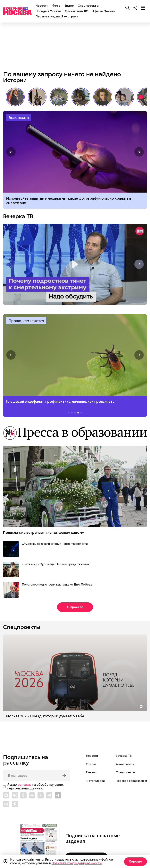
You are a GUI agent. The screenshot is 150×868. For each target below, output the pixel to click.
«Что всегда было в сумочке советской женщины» (81, 97)
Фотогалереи (95, 781)
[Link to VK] (15, 795)
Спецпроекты (88, 6)
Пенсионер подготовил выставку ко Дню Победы (57, 585)
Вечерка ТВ (18, 216)
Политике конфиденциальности (77, 863)
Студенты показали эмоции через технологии (55, 544)
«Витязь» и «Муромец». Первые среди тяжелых (56, 564)
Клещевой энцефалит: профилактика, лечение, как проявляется (75, 355)
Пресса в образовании (131, 781)
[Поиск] (128, 8)
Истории (15, 80)
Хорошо (135, 861)
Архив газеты (125, 764)
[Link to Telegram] (49, 795)
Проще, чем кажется (26, 321)
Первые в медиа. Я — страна (57, 16)
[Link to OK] (23, 795)
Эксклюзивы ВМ (77, 11)
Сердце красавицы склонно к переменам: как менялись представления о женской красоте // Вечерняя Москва (15, 97)
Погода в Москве (48, 11)
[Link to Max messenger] (6, 795)
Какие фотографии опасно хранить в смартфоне (75, 152)
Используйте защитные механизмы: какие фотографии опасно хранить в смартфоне (69, 201)
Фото (56, 6)
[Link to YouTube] (41, 795)
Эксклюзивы (19, 118)
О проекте (75, 607)
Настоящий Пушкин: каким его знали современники (103, 97)
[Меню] (143, 8)
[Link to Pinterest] (15, 804)
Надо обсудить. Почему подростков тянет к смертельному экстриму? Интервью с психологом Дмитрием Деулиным (75, 264)
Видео (69, 6)
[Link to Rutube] (6, 804)
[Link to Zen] (32, 795)
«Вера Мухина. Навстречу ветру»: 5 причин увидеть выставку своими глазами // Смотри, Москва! (37, 97)
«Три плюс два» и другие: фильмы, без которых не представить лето (125, 97)
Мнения (91, 772)
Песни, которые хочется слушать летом (59, 97)
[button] (141, 97)
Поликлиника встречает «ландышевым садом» (44, 533)
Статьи (91, 764)
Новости (42, 6)
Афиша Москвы (104, 11)
